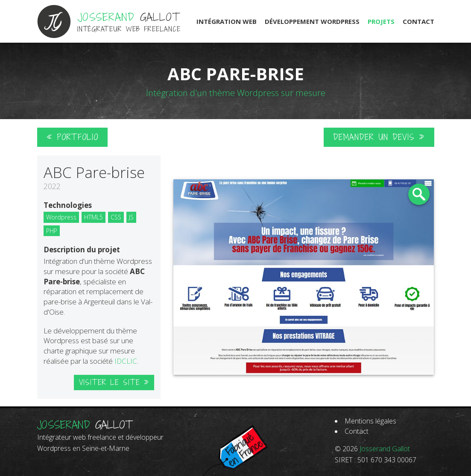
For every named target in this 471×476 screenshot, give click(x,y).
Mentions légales (370, 421)
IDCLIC (126, 361)
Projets (381, 21)
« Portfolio (72, 137)
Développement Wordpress (312, 21)
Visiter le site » (114, 382)
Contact (418, 21)
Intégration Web (227, 21)
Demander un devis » (379, 137)
